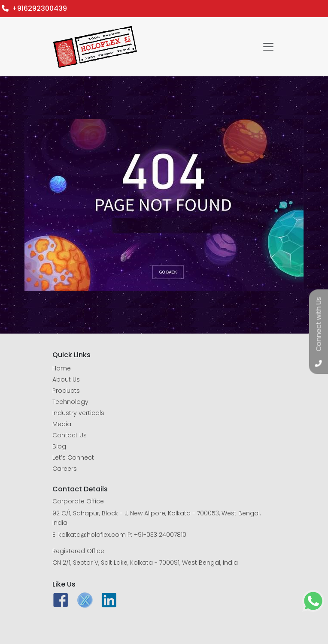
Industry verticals (78, 413)
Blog (59, 446)
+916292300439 (34, 8)
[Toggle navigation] (268, 47)
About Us (66, 379)
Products (66, 391)
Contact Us (70, 435)
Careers (65, 469)
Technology (70, 402)
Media (62, 424)
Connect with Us (319, 324)
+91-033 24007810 (160, 535)
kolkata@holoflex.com (92, 535)
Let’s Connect (73, 457)
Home (62, 368)
